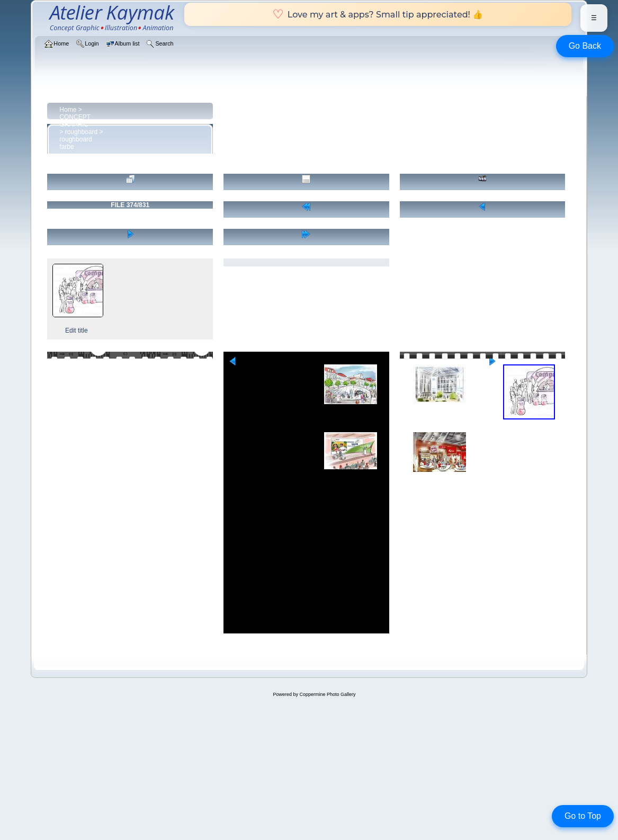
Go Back (585, 46)
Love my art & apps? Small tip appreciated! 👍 (378, 14)
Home (68, 110)
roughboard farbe (75, 143)
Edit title (77, 330)
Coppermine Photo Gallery (327, 694)
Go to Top (583, 816)
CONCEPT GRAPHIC (75, 121)
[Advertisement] (306, 559)
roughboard (81, 132)
